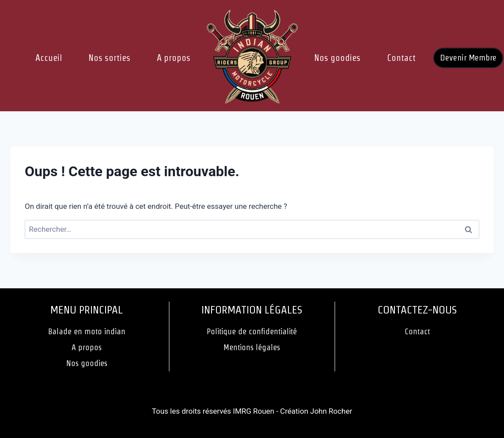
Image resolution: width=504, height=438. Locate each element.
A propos (174, 58)
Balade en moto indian (87, 331)
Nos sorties (109, 58)
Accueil (49, 58)
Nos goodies (337, 58)
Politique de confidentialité (252, 331)
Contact (401, 58)
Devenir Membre (468, 58)
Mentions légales (252, 347)
